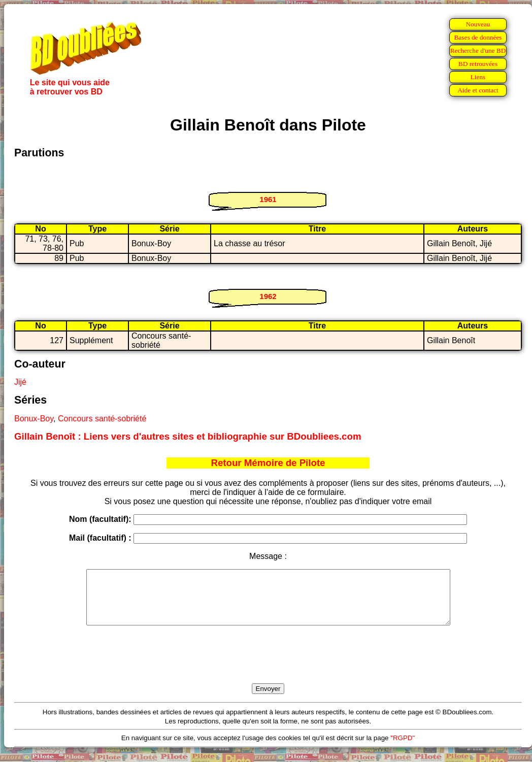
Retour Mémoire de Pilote (268, 463)
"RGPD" (403, 749)
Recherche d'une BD (478, 51)
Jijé (20, 382)
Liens (478, 77)
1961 (268, 199)
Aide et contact (478, 90)
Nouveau (478, 24)
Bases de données (478, 37)
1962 (268, 296)
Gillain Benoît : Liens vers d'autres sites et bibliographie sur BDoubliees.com (188, 436)
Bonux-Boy (34, 419)
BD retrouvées (478, 64)
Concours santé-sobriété (102, 419)
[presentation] (268, 666)
